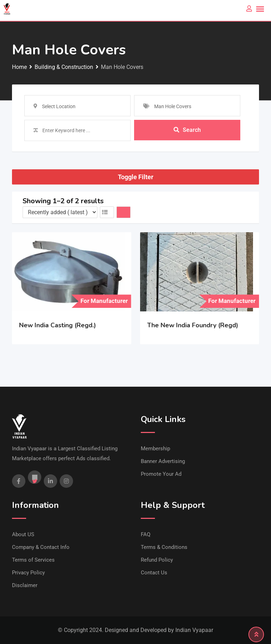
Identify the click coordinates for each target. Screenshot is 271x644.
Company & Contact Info (41, 547)
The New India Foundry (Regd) (193, 325)
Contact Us (154, 573)
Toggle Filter (136, 177)
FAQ (146, 534)
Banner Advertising (163, 461)
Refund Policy (157, 560)
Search (187, 130)
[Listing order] (60, 212)
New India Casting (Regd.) (58, 325)
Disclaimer (25, 585)
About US (23, 534)
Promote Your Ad (161, 474)
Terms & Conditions (164, 547)
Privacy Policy (28, 573)
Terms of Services (33, 560)
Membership (155, 449)
